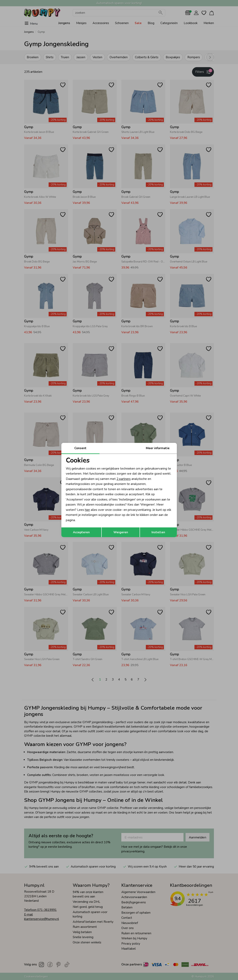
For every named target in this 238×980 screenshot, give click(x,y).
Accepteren (81, 532)
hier (87, 510)
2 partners (124, 479)
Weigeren (121, 532)
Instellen (158, 532)
